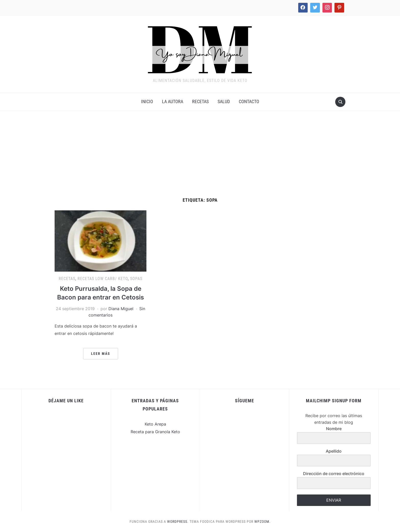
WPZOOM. (262, 522)
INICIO (147, 101)
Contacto (249, 101)
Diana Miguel (121, 309)
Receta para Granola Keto (155, 432)
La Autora (173, 101)
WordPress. (178, 522)
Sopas (136, 279)
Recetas (200, 101)
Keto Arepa (155, 424)
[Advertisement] (200, 159)
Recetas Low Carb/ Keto (103, 279)
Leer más (101, 354)
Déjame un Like (66, 401)
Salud (224, 101)
